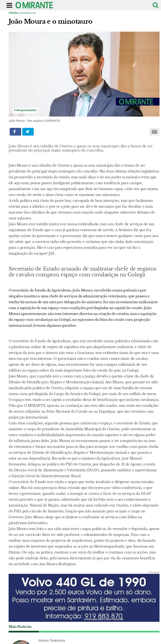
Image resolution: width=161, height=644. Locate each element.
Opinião (14, 13)
